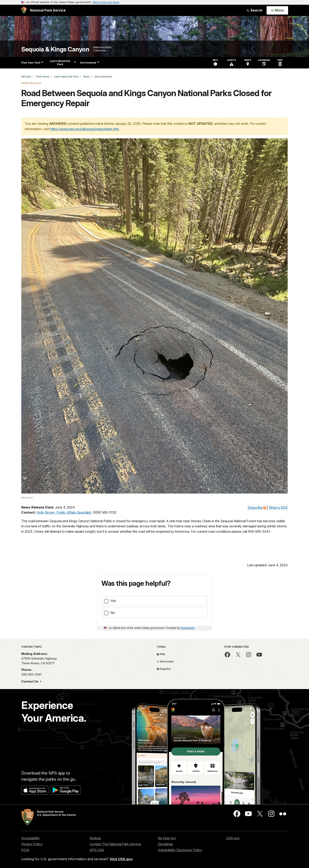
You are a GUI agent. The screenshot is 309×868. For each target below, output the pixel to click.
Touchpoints (187, 628)
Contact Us (30, 681)
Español (164, 669)
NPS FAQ (97, 850)
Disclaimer (165, 844)
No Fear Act (167, 838)
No (113, 613)
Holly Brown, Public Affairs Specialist (64, 512)
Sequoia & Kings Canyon (55, 49)
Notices (95, 838)
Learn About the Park (63, 63)
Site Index (165, 661)
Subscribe (255, 507)
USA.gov (233, 838)
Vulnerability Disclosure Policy (180, 850)
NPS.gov (26, 77)
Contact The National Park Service (115, 844)
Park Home (42, 77)
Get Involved (89, 63)
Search (254, 10)
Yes (113, 601)
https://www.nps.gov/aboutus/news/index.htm (84, 129)
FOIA (25, 850)
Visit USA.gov (121, 859)
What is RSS (278, 507)
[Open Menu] (277, 10)
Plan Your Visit (32, 63)
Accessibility (31, 838)
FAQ (161, 654)
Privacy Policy (32, 844)
